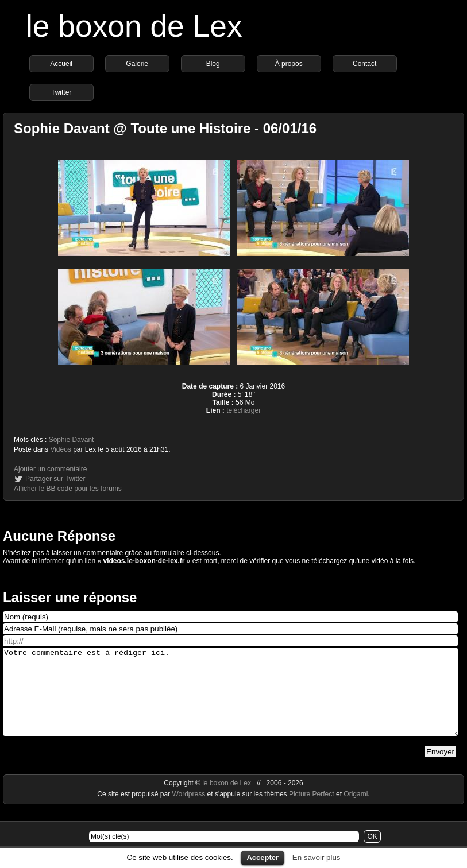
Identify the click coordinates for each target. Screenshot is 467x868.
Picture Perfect (312, 811)
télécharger (244, 410)
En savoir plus (317, 857)
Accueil (61, 64)
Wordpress (189, 811)
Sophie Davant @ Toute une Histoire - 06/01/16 (165, 128)
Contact (364, 64)
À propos (289, 64)
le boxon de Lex (134, 26)
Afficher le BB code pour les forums (68, 489)
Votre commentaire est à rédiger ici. (230, 700)
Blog (213, 64)
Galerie (137, 64)
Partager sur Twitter (55, 479)
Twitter (61, 92)
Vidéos (60, 449)
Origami (356, 811)
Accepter (263, 857)
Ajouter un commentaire (50, 469)
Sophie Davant (72, 440)
